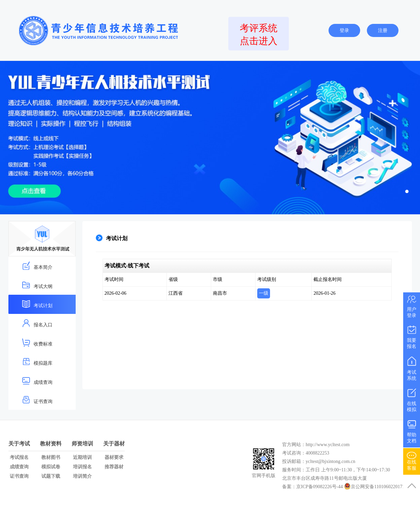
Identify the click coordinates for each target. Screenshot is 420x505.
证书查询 (37, 400)
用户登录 (412, 305)
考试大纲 (37, 285)
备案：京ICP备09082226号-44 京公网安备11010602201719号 (347, 487)
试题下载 (51, 476)
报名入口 (37, 323)
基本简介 (37, 266)
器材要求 (114, 457)
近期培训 (82, 457)
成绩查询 (37, 381)
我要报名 (412, 336)
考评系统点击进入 (259, 34)
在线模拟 (412, 399)
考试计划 (37, 304)
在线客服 (412, 460)
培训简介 (82, 476)
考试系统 (412, 368)
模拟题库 (37, 362)
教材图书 (51, 457)
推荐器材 (114, 467)
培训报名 (82, 467)
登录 (344, 30)
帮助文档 (412, 430)
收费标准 (37, 342)
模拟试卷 (51, 467)
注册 (383, 30)
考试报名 (19, 457)
